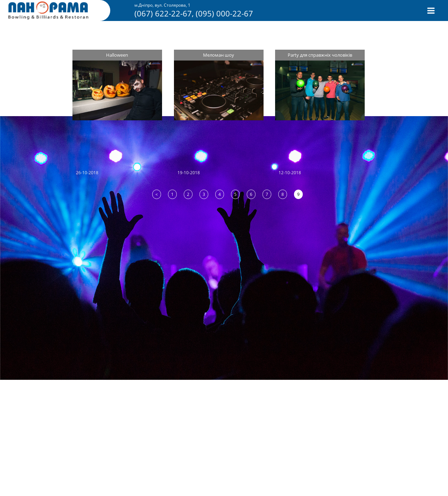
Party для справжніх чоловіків (320, 55)
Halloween (117, 55)
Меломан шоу (219, 55)
